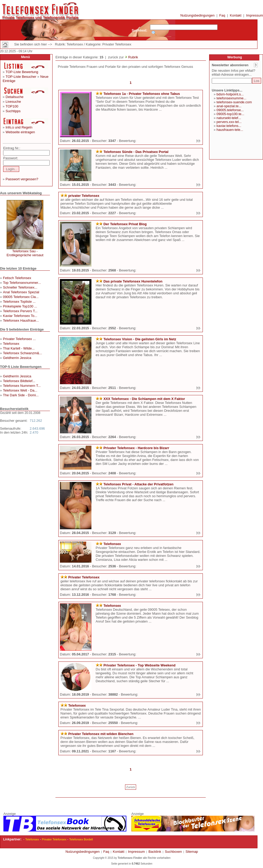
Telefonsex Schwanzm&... (22, 353)
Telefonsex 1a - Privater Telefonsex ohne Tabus (142, 94)
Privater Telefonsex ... (19, 339)
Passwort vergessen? (22, 179)
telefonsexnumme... (231, 98)
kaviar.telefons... (229, 126)
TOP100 (12, 106)
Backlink (155, 852)
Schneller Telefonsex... (20, 287)
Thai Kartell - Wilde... (19, 348)
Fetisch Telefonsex (17, 278)
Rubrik (133, 57)
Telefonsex (11, 344)
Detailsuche (14, 97)
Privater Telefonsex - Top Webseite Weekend (140, 665)
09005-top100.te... (230, 114)
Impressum (255, 15)
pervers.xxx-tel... (229, 122)
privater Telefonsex (84, 196)
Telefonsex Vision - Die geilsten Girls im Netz (140, 339)
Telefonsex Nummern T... (22, 386)
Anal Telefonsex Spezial (21, 292)
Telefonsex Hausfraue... (21, 320)
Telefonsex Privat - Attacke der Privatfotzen (139, 484)
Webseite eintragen (20, 132)
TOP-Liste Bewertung (22, 72)
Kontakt (236, 15)
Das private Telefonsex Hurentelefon (133, 281)
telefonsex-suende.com (234, 102)
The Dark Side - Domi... (21, 395)
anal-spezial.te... (229, 106)
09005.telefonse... (230, 110)
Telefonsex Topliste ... (19, 302)
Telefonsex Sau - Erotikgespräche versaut (25, 253)
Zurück (131, 787)
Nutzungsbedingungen (198, 15)
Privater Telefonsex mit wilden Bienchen (101, 734)
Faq (222, 15)
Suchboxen (173, 852)
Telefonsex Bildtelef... (19, 381)
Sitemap (192, 852)
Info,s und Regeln (19, 127)
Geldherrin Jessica (17, 358)
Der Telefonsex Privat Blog (125, 224)
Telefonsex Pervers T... (20, 311)
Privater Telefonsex (84, 577)
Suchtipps (13, 111)
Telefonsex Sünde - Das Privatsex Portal (136, 152)
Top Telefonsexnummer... (22, 283)
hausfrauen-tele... (230, 130)
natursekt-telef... (229, 118)
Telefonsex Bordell (81, 839)
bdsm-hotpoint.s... (230, 94)
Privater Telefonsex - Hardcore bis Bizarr (136, 448)
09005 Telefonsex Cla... (21, 297)
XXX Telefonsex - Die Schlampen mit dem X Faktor (144, 399)
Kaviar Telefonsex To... (20, 316)
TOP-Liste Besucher (21, 77)
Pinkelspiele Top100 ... (20, 306)
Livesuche (13, 102)
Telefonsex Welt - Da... (20, 390)
